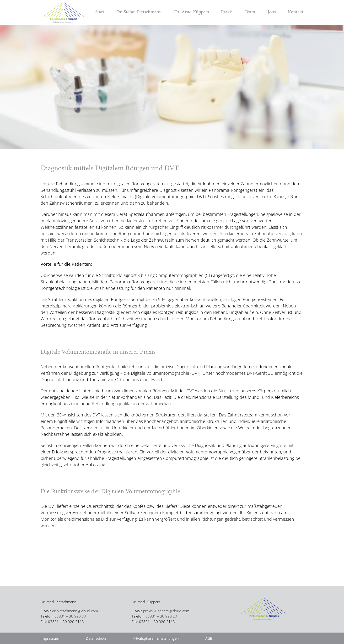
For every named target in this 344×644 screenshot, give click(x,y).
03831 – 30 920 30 (70, 616)
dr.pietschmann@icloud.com (75, 611)
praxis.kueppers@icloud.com (166, 611)
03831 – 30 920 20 (161, 616)
